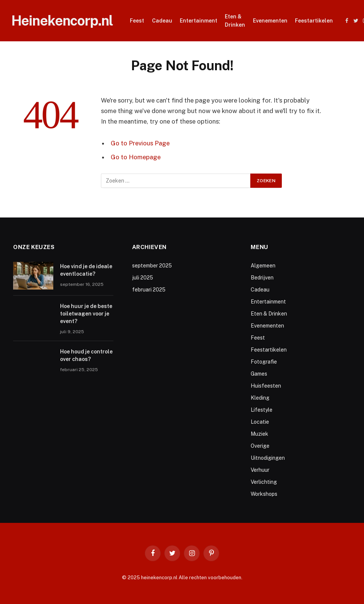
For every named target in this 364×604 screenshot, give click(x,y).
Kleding (260, 398)
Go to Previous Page (140, 143)
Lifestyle (262, 410)
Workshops (264, 494)
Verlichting (264, 482)
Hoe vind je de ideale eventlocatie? (86, 270)
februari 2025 (149, 290)
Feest (137, 21)
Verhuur (260, 470)
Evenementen (270, 21)
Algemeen (263, 266)
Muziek (259, 434)
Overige (260, 446)
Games (259, 374)
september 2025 (152, 266)
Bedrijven (262, 278)
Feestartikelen (314, 21)
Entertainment (199, 21)
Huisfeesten (266, 386)
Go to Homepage (136, 157)
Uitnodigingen (268, 458)
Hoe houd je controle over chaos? (86, 355)
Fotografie (264, 362)
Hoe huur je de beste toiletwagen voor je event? (86, 314)
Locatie (260, 422)
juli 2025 (143, 278)
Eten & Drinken (235, 21)
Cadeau (162, 21)
